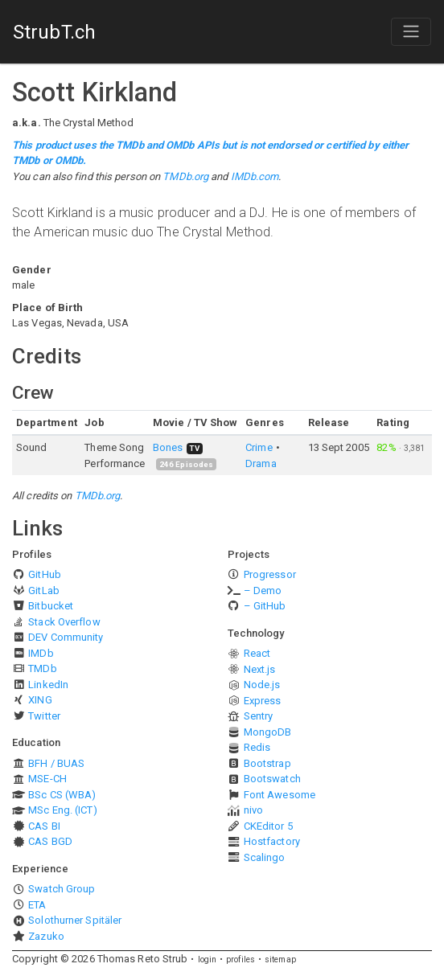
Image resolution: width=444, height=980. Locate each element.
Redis (257, 747)
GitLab (44, 590)
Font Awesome (280, 795)
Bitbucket (51, 606)
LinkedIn (48, 685)
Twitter (44, 716)
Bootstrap (267, 763)
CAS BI (44, 826)
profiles (240, 959)
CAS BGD (50, 841)
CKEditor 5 (268, 826)
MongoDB (268, 732)
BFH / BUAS (56, 763)
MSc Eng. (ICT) (62, 810)
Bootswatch (272, 779)
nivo (253, 810)
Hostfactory (272, 841)
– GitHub (265, 606)
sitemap (280, 959)
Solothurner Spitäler (75, 920)
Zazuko (46, 936)
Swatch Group (62, 889)
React (257, 653)
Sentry (259, 716)
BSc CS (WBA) (62, 795)
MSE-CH (47, 779)
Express (263, 701)
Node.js (262, 685)
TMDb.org (185, 176)
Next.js (260, 669)
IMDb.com (255, 176)
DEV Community (66, 637)
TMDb (42, 668)
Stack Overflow (64, 622)
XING (40, 700)
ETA (37, 905)
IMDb (41, 653)
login (208, 959)
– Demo (263, 590)
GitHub (45, 574)
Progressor (270, 574)
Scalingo (265, 857)
